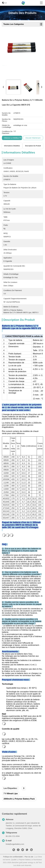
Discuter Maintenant (33, 138)
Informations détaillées (12, 146)
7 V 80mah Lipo (11, 794)
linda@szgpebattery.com (15, 844)
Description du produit (33, 146)
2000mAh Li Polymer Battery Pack (19, 799)
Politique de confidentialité (13, 857)
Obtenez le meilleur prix (13, 138)
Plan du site (29, 857)
